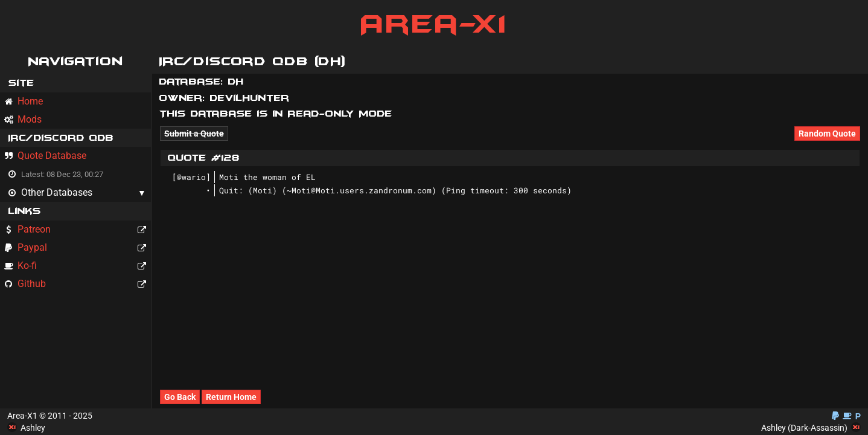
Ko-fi (77, 266)
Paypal (77, 247)
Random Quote (827, 134)
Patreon (77, 229)
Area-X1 (434, 24)
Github (77, 284)
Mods (23, 119)
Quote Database (45, 156)
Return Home (231, 397)
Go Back (180, 397)
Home (24, 101)
